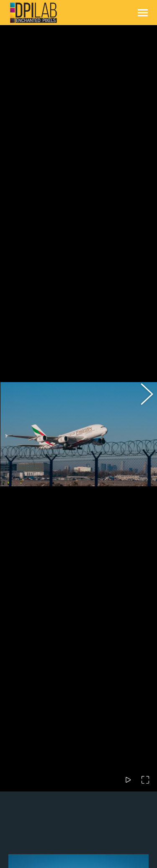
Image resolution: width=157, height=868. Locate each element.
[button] (142, 314)
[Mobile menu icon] (143, 13)
